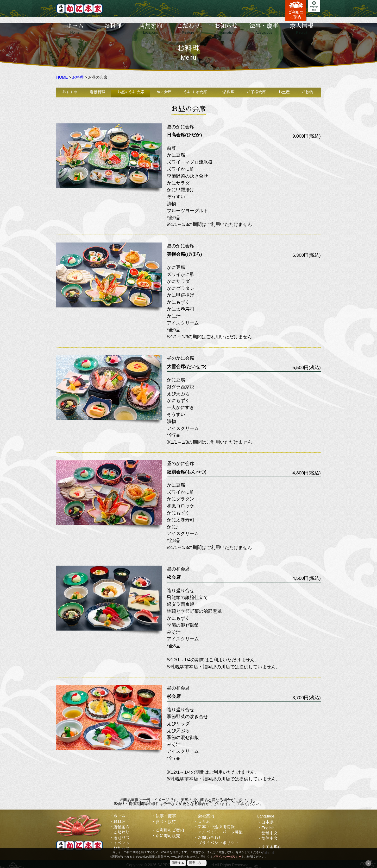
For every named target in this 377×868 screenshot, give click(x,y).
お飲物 (308, 92)
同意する (178, 863)
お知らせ (226, 29)
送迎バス (121, 838)
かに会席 (164, 92)
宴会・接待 (166, 822)
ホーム (75, 29)
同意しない (197, 863)
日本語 (267, 822)
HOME (62, 77)
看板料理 (97, 92)
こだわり (188, 29)
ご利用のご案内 (170, 830)
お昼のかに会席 (131, 92)
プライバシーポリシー (218, 843)
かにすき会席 (195, 92)
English (268, 828)
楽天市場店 (272, 847)
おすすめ (70, 92)
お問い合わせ (210, 838)
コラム (204, 822)
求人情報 (302, 29)
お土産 (284, 92)
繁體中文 (270, 833)
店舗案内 (151, 29)
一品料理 (227, 92)
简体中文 (270, 839)
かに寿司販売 (168, 836)
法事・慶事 (264, 29)
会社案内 (206, 816)
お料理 (113, 29)
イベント (121, 843)
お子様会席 (256, 92)
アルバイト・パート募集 (220, 832)
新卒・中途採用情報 (216, 827)
